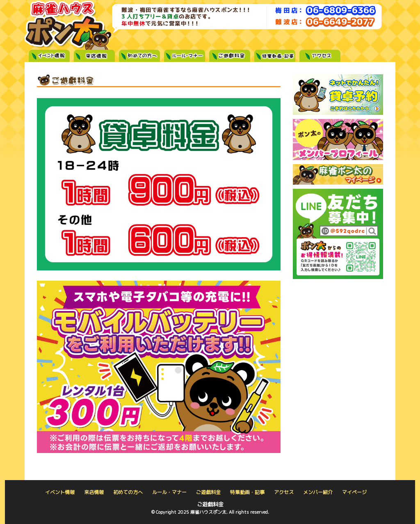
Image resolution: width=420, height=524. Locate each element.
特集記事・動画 (275, 57)
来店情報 (94, 57)
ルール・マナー (185, 57)
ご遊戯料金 (230, 57)
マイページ (354, 492)
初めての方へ (139, 57)
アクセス (320, 57)
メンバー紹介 (318, 492)
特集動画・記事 (247, 492)
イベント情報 (49, 57)
